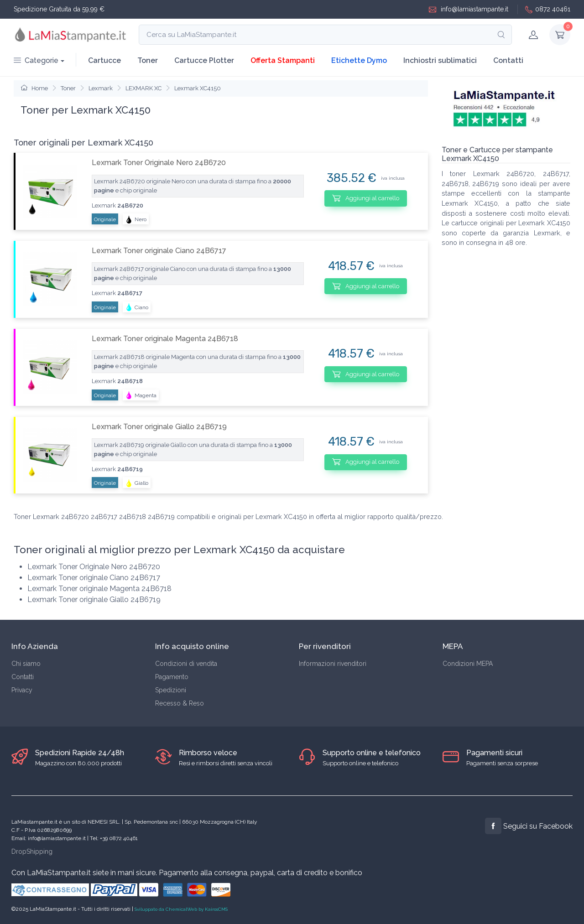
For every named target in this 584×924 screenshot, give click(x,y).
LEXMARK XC (143, 88)
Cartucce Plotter (204, 60)
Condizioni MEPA (468, 664)
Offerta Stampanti (283, 60)
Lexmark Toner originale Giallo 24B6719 (159, 427)
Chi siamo (26, 664)
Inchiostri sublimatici (440, 60)
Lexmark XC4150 (198, 88)
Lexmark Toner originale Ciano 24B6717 (159, 251)
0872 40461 (548, 9)
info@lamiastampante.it (469, 9)
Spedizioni (171, 690)
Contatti (508, 60)
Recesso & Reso (180, 703)
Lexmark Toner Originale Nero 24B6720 (159, 163)
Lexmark (101, 88)
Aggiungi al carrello (366, 198)
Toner (148, 60)
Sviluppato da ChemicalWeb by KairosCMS (181, 909)
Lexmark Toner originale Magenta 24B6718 (165, 339)
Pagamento (172, 677)
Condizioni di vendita (186, 664)
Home (34, 88)
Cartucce (104, 60)
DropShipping (32, 851)
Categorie (36, 60)
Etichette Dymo (359, 60)
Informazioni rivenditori (333, 664)
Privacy (22, 690)
